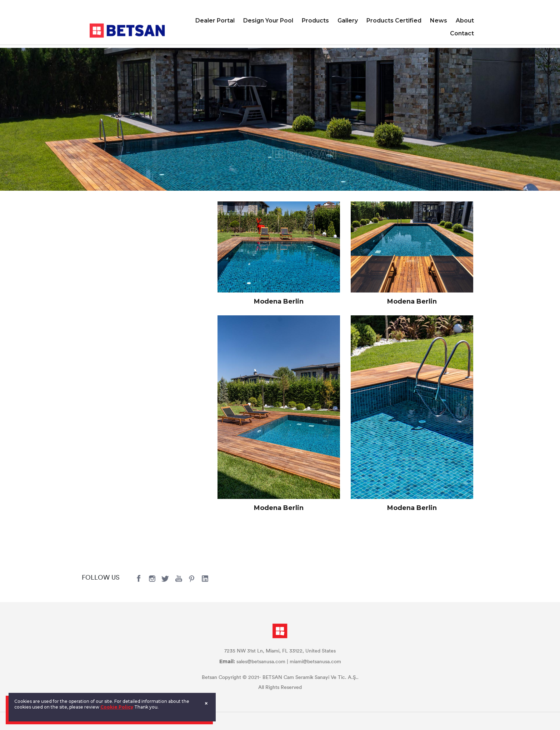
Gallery (348, 21)
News (439, 21)
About (465, 21)
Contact (462, 33)
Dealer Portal (215, 21)
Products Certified (394, 21)
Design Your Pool (268, 21)
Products (315, 21)
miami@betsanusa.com (315, 662)
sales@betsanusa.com (261, 662)
